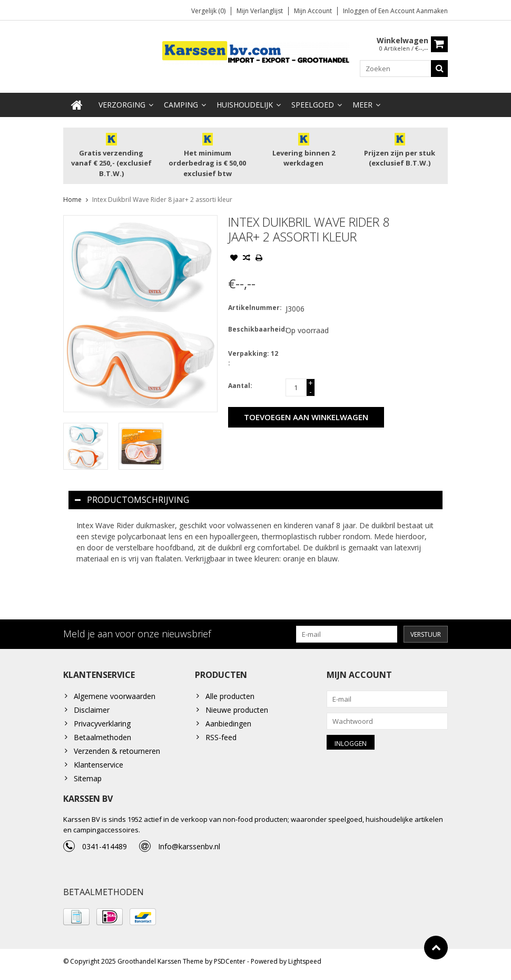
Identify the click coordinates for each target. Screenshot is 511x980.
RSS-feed (221, 738)
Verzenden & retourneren (117, 752)
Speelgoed (313, 105)
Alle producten (230, 697)
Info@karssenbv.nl (189, 851)
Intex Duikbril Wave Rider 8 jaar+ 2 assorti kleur (162, 200)
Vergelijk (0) (208, 11)
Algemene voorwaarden (115, 697)
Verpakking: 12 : (253, 359)
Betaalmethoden (102, 738)
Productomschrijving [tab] (132, 500)
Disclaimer (92, 711)
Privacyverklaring (102, 725)
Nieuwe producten (237, 711)
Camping (181, 105)
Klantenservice (99, 766)
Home (72, 200)
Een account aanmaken (413, 11)
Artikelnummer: (254, 308)
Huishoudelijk (245, 105)
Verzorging (122, 105)
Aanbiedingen (228, 725)
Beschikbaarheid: (254, 330)
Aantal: (240, 386)
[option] (86, 447)
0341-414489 (105, 851)
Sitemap (88, 779)
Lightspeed (305, 967)
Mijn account (313, 11)
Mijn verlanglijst (260, 11)
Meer (362, 105)
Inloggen (357, 11)
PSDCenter (230, 967)
